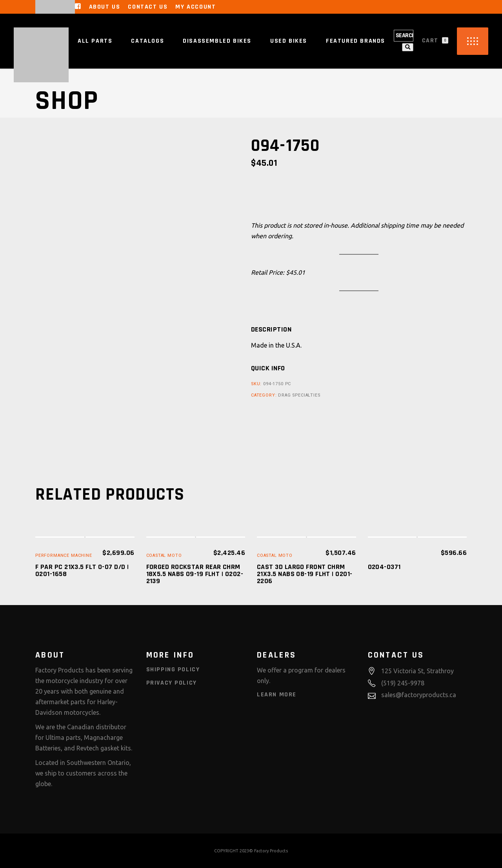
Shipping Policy (173, 670)
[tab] (271, 330)
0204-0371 (384, 567)
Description (271, 330)
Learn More (277, 695)
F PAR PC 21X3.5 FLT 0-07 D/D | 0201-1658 (82, 570)
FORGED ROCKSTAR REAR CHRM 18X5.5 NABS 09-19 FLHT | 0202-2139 (195, 574)
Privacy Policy (172, 683)
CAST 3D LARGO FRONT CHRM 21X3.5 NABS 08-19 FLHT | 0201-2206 (305, 574)
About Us (105, 7)
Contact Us (148, 7)
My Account (196, 7)
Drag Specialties (299, 395)
